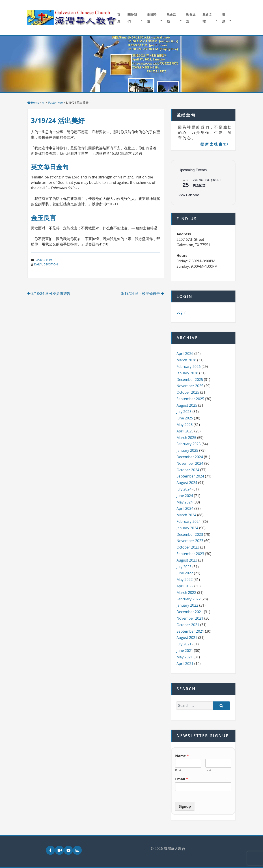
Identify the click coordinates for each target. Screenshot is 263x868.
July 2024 (184, 489)
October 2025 (188, 392)
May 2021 (185, 657)
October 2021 (188, 625)
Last (208, 770)
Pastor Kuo (55, 102)
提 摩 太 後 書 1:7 (214, 144)
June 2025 (185, 418)
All (44, 102)
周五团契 (199, 185)
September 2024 (190, 476)
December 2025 (190, 380)
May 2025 (185, 425)
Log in (182, 312)
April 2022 (185, 586)
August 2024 (187, 483)
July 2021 (184, 644)
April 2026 (185, 354)
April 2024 (185, 508)
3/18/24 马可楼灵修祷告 (49, 293)
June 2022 (185, 573)
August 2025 (187, 405)
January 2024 (187, 528)
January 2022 (187, 605)
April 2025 (185, 431)
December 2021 (190, 612)
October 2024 (188, 470)
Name (182, 756)
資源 (224, 18)
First (178, 770)
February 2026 (189, 367)
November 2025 (190, 386)
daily (38, 264)
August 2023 (187, 560)
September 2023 (190, 554)
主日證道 (152, 18)
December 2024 (190, 457)
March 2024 (186, 515)
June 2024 (185, 496)
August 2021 (187, 638)
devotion (51, 264)
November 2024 (190, 463)
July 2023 (184, 567)
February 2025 (189, 444)
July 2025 (184, 412)
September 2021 (190, 631)
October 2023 (188, 547)
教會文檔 (207, 18)
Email (182, 779)
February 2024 (189, 521)
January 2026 (187, 373)
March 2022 (186, 592)
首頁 (119, 18)
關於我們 (132, 18)
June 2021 (185, 651)
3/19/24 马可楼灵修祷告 (142, 293)
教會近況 (191, 18)
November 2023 (190, 541)
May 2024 (185, 502)
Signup (185, 806)
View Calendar (189, 195)
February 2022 (189, 599)
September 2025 (190, 399)
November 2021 (190, 618)
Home (35, 102)
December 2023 (190, 534)
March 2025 (186, 438)
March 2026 (186, 360)
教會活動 (171, 18)
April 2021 (185, 664)
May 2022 (185, 579)
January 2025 (187, 450)
